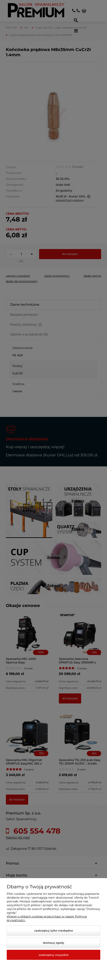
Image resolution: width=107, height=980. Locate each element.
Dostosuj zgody (53, 943)
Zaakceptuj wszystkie (54, 955)
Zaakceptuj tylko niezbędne (54, 930)
